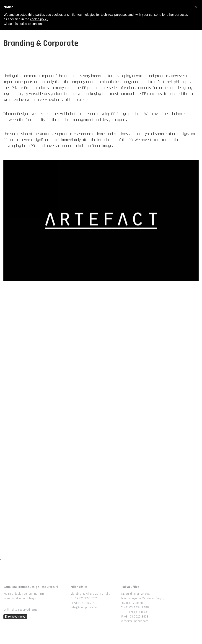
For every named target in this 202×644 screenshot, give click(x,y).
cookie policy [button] (39, 633)
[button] (196, 622)
